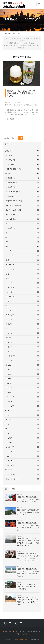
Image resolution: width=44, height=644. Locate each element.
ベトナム (22, 292)
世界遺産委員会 (22, 183)
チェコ (22, 374)
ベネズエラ (22, 465)
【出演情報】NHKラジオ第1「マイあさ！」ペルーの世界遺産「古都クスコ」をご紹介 (28, 499)
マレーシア (22, 296)
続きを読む (11, 119)
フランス (22, 388)
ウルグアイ (22, 461)
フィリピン (22, 287)
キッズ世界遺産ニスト (22, 192)
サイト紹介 (8, 631)
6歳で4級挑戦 (22, 219)
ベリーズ (22, 420)
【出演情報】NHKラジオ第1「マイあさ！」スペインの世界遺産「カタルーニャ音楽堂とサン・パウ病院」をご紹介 (28, 557)
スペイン (22, 369)
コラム (15, 105)
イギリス (22, 347)
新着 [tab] (6, 489)
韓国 (35, 105)
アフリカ (22, 310)
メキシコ (22, 424)
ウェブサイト (22, 160)
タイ (22, 274)
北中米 (22, 410)
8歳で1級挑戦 (22, 214)
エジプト (22, 319)
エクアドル (22, 451)
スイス (22, 365)
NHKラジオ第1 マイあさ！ (22, 169)
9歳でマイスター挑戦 (22, 205)
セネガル (22, 324)
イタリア (22, 342)
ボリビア (22, 438)
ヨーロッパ (22, 338)
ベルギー (22, 392)
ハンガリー (22, 383)
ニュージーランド (22, 479)
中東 (22, 306)
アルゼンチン (22, 433)
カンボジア (22, 265)
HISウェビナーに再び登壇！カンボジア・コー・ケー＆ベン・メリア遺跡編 (28, 587)
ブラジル (22, 442)
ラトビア (22, 401)
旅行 (22, 237)
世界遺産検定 (22, 196)
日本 (22, 242)
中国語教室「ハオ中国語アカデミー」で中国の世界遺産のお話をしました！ (28, 512)
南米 (22, 429)
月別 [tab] (13, 489)
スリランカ (22, 269)
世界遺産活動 (22, 187)
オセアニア (22, 470)
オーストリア (22, 356)
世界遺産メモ (22, 178)
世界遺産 (22, 173)
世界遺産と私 (28, 105)
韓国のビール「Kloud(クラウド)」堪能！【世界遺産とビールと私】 (22, 93)
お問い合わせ (22, 634)
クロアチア (22, 360)
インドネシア (22, 255)
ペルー (22, 456)
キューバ (22, 415)
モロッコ (22, 333)
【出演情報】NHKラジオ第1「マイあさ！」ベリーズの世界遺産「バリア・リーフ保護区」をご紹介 (28, 573)
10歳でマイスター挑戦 (22, 201)
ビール (20, 105)
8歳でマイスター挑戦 (22, 210)
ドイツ (22, 379)
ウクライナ (22, 351)
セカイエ (22, 155)
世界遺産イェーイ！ (23, 639)
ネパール (22, 283)
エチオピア (22, 315)
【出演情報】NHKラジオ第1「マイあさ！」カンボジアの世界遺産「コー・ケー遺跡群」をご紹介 (28, 601)
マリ (22, 328)
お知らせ (22, 151)
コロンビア (22, 447)
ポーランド (22, 397)
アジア (9, 105)
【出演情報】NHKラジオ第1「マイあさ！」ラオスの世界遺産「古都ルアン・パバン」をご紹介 (28, 526)
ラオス (22, 301)
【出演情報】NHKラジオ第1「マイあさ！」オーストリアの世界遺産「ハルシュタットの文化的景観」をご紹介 (28, 542)
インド (22, 251)
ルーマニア (22, 406)
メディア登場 (22, 164)
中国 (22, 278)
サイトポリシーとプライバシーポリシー (27, 631)
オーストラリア (22, 474)
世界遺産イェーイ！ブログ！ (22, 19)
